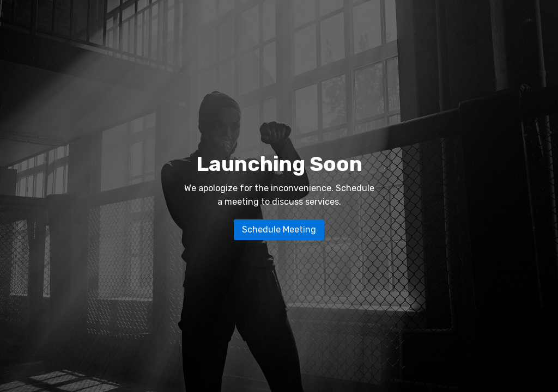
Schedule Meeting (279, 229)
